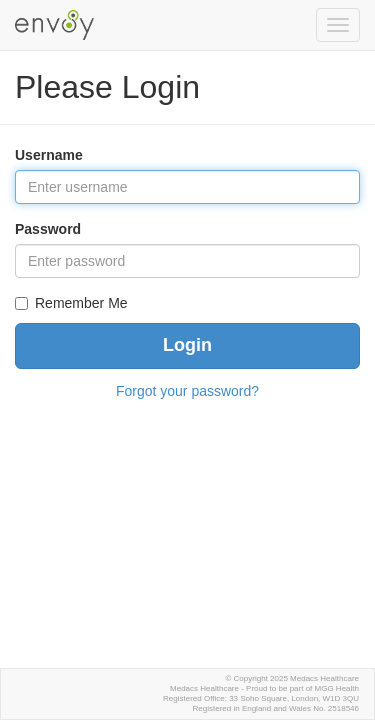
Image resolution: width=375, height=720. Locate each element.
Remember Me (81, 303)
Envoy (57, 22)
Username (49, 155)
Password (48, 229)
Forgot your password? (187, 391)
